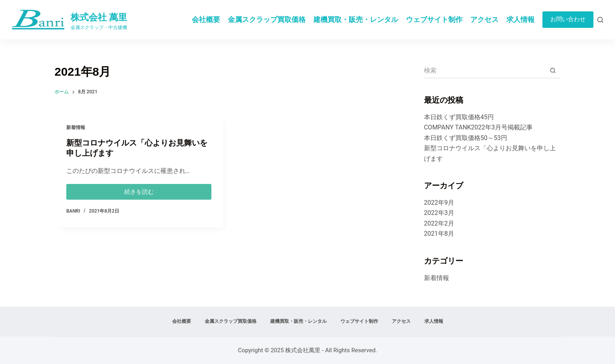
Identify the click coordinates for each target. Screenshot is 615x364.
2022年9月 (439, 203)
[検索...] (484, 71)
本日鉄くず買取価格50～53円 (466, 138)
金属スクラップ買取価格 (267, 19)
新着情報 (76, 128)
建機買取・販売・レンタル (356, 19)
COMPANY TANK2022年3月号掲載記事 (478, 127)
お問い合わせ (568, 19)
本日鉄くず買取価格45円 (459, 117)
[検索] (600, 20)
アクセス (484, 19)
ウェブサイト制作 (434, 19)
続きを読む (139, 190)
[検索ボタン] (553, 71)
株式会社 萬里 (99, 17)
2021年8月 (439, 234)
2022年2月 (439, 223)
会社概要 (206, 19)
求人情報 (520, 19)
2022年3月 (439, 213)
